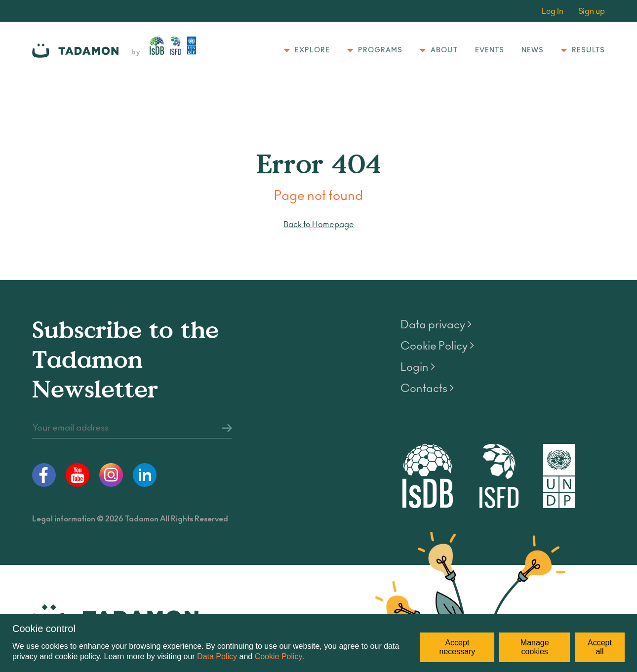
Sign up (592, 11)
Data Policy (217, 656)
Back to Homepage (319, 225)
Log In (553, 11)
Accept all (600, 647)
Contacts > (427, 389)
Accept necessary (457, 647)
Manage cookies (535, 647)
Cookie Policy (279, 656)
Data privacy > (436, 325)
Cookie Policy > (437, 346)
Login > (418, 367)
